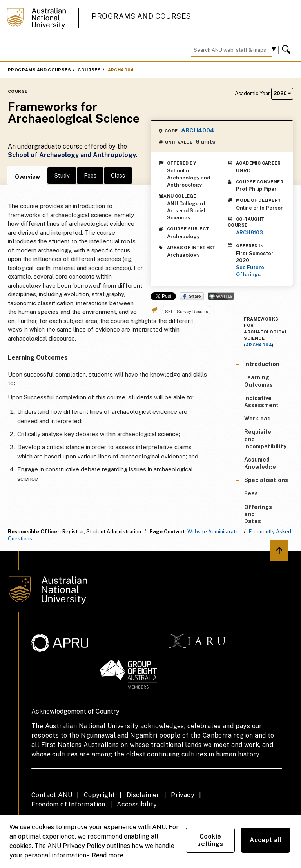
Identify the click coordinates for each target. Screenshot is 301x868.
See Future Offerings (250, 271)
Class (118, 176)
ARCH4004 (121, 70)
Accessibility (137, 804)
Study (62, 176)
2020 (282, 93)
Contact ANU (52, 795)
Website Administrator (214, 532)
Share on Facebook (192, 296)
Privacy (183, 795)
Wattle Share (221, 296)
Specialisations (266, 480)
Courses (89, 70)
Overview (27, 177)
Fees (90, 176)
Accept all (266, 840)
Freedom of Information (68, 804)
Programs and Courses (141, 16)
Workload (257, 419)
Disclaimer (143, 795)
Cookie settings (210, 840)
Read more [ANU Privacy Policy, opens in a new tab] (108, 855)
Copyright (100, 795)
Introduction (262, 364)
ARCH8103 (249, 233)
